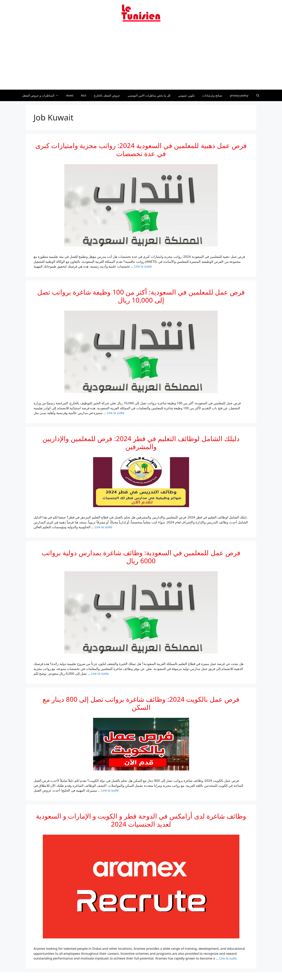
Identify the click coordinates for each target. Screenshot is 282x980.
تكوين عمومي (186, 95)
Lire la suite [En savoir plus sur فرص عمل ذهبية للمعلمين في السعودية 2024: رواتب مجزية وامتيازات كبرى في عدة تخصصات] (143, 266)
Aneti (70, 95)
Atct (84, 95)
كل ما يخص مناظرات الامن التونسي (149, 95)
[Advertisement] (141, 58)
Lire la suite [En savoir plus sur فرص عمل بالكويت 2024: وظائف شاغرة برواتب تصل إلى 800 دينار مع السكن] (110, 790)
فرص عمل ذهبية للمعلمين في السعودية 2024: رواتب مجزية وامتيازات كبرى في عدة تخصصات (141, 149)
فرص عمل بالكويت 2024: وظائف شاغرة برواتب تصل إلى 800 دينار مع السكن (141, 703)
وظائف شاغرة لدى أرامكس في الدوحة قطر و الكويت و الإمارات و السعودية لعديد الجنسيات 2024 (141, 820)
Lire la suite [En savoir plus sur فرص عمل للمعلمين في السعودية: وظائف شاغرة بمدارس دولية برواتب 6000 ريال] (100, 673)
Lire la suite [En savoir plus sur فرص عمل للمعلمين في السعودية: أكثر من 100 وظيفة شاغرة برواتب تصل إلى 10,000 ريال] (116, 413)
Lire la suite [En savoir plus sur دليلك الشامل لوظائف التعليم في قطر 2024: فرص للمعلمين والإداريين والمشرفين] (103, 527)
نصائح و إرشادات (212, 95)
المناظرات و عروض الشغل (42, 95)
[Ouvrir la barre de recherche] (258, 95)
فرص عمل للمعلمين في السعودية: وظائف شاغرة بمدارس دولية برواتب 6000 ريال (141, 557)
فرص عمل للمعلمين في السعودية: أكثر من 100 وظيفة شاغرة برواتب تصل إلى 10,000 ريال (141, 296)
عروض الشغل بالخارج (107, 95)
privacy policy (239, 95)
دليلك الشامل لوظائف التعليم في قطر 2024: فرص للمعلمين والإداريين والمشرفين (141, 443)
